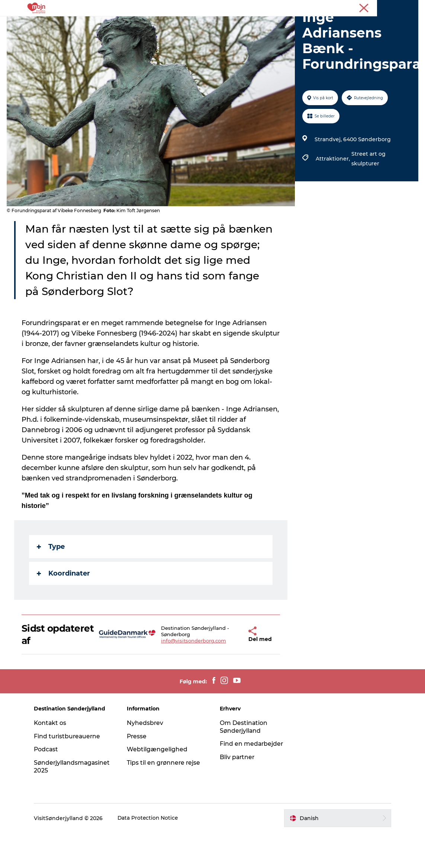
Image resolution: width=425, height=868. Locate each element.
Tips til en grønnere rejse (166, 798)
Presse (410, 7)
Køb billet (247, 24)
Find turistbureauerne (71, 772)
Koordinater (64, 609)
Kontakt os (54, 758)
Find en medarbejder (252, 779)
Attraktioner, (333, 194)
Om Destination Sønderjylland (244, 762)
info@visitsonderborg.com (183, 676)
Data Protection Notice (152, 854)
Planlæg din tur (293, 24)
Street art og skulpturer (368, 194)
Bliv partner (238, 792)
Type (51, 582)
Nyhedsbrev (147, 758)
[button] (229, 670)
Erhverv (387, 7)
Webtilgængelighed (159, 785)
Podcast (50, 785)
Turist (365, 7)
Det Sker (210, 24)
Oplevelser (126, 24)
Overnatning (169, 24)
